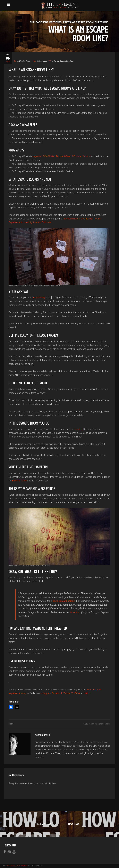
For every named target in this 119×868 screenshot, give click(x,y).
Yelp (87, 693)
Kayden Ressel (25, 61)
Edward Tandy (19, 481)
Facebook (57, 693)
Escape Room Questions (64, 61)
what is (107, 724)
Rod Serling (39, 298)
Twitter (67, 693)
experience (99, 724)
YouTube (76, 693)
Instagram (46, 693)
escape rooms (88, 724)
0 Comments (40, 61)
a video (78, 429)
